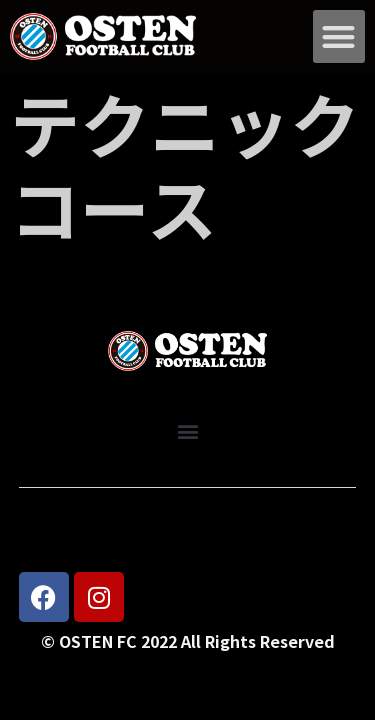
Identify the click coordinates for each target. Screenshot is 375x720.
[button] (339, 36)
